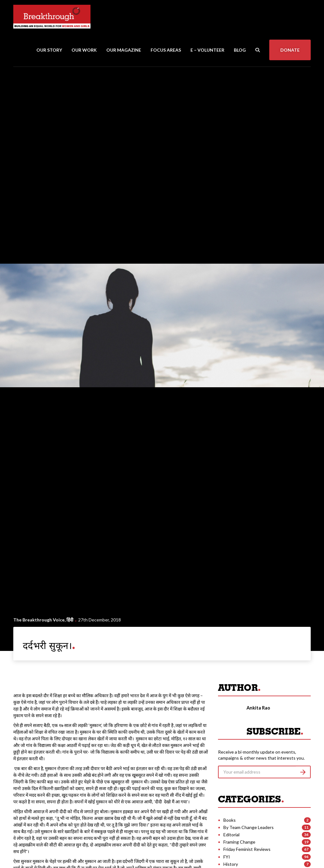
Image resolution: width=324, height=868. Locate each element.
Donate (290, 50)
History (231, 864)
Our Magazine (124, 50)
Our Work (84, 50)
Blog (240, 50)
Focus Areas (166, 50)
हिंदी (70, 620)
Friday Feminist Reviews (247, 849)
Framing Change (239, 842)
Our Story (49, 50)
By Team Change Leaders (249, 827)
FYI (227, 857)
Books (230, 820)
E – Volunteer (207, 50)
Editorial (231, 835)
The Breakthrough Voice (39, 620)
